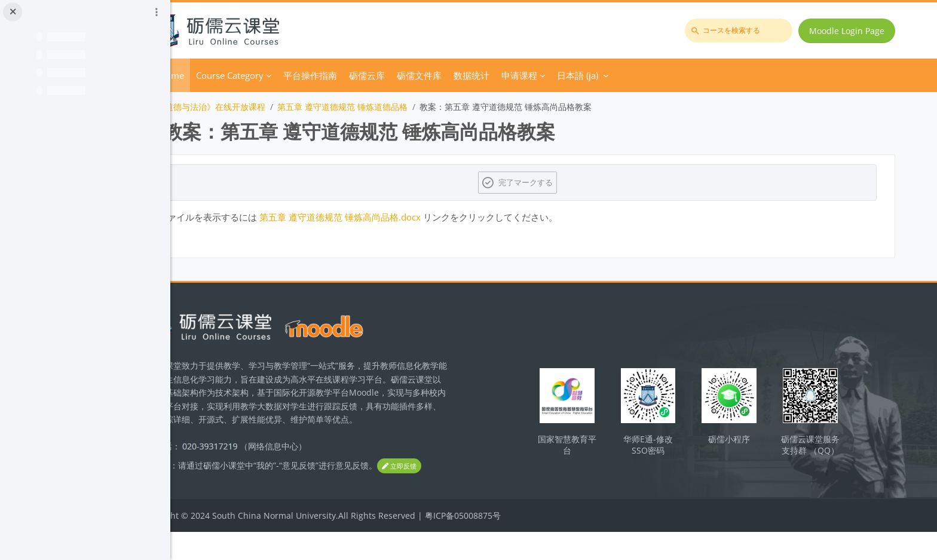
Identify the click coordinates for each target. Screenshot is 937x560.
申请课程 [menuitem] (588, 75)
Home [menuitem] (240, 75)
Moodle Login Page (850, 31)
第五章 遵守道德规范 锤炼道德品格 (411, 107)
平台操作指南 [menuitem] (379, 75)
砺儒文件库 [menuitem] (488, 75)
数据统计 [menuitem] (540, 75)
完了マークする (561, 182)
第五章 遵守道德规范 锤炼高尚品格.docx (409, 217)
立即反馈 (231, 495)
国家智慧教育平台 (599, 455)
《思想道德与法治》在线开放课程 (271, 107)
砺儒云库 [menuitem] (436, 75)
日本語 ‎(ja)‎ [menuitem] (646, 75)
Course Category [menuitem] (298, 75)
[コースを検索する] (742, 30)
